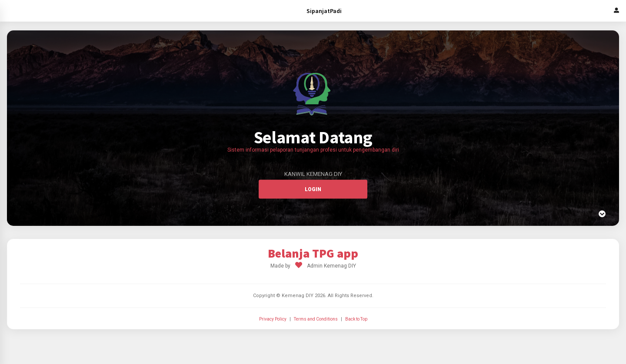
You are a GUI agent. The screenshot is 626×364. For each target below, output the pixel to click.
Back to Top (356, 319)
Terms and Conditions (316, 319)
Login (313, 189)
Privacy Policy (273, 319)
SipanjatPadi (324, 11)
